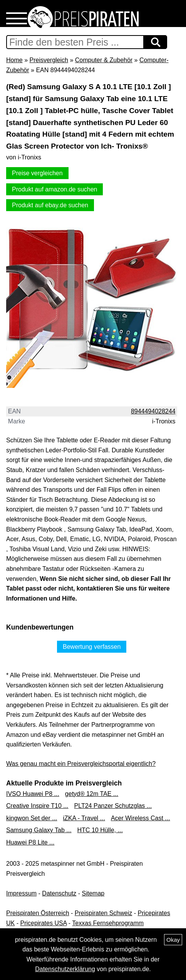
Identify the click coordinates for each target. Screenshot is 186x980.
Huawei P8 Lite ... (30, 842)
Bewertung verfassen (92, 647)
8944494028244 (153, 411)
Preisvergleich (49, 60)
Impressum (21, 893)
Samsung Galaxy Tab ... (39, 830)
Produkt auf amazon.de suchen (54, 189)
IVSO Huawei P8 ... (33, 794)
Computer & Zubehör (104, 60)
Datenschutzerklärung (65, 969)
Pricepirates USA (43, 923)
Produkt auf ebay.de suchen (50, 205)
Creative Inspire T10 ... (37, 806)
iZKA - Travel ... (84, 818)
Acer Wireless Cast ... (141, 818)
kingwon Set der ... (32, 818)
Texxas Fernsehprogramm (108, 923)
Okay (173, 940)
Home (14, 60)
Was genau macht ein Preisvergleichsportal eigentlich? (81, 764)
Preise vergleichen (37, 173)
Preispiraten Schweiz (103, 913)
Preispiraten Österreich (38, 913)
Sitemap (93, 893)
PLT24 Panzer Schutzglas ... (113, 806)
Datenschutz (59, 893)
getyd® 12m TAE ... (92, 794)
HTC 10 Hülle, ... (100, 830)
